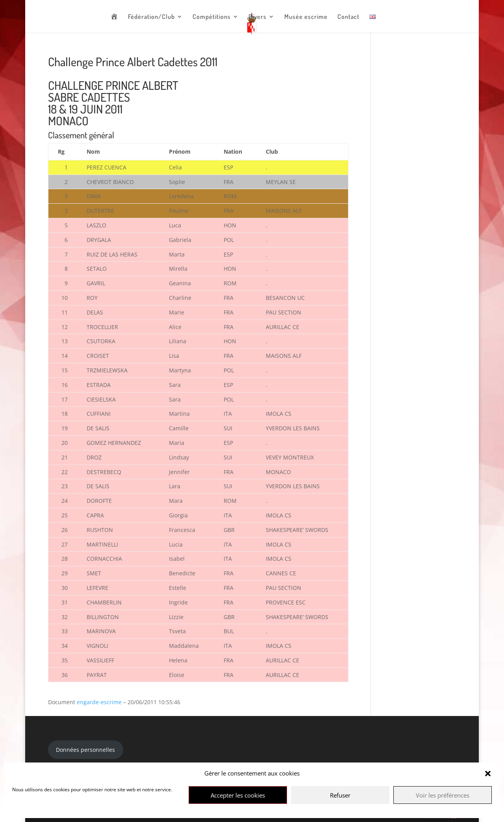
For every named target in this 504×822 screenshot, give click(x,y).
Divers (258, 17)
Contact (348, 17)
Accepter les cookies (238, 795)
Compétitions (212, 17)
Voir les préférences (443, 795)
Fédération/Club (151, 17)
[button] (488, 774)
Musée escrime (306, 17)
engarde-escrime (99, 702)
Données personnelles (85, 750)
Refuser (340, 795)
